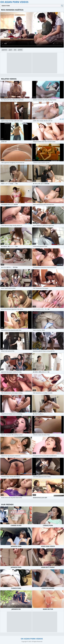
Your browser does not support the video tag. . (32, 30)
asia (15, 50)
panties (20, 50)
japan (10, 50)
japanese (4, 50)
